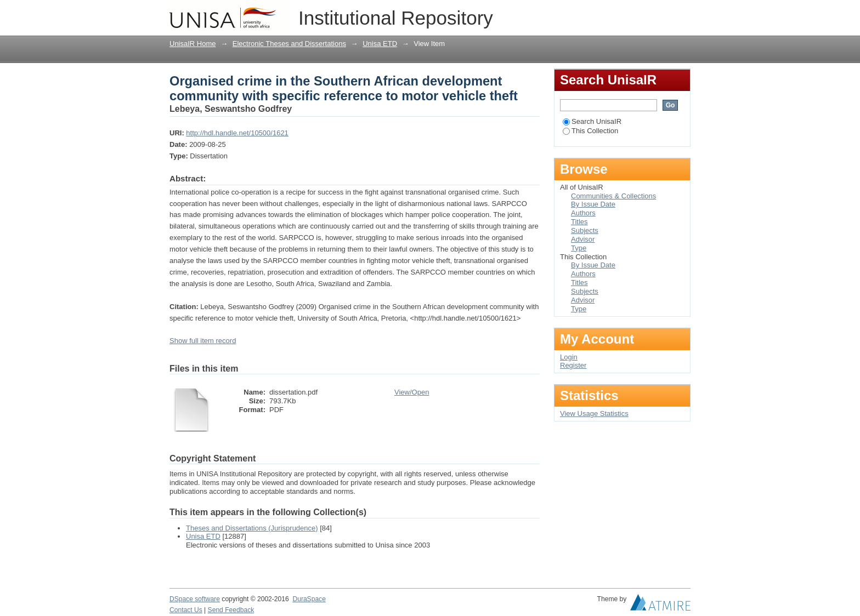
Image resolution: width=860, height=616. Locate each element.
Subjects (585, 230)
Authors (583, 213)
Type (579, 248)
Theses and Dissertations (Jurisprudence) (252, 528)
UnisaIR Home (193, 44)
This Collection (590, 131)
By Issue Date (593, 204)
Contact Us (186, 610)
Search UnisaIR (592, 121)
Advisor (583, 239)
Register (573, 365)
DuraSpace (309, 599)
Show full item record (203, 341)
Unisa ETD (380, 44)
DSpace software (195, 599)
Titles (579, 222)
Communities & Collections (613, 196)
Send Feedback (231, 610)
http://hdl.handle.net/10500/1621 (237, 133)
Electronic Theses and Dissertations (289, 44)
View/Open (412, 392)
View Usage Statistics (594, 413)
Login (682, 13)
